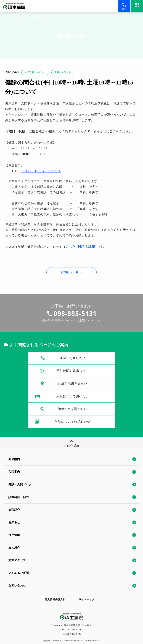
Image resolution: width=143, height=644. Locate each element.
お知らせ (17, 17)
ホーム (5, 17)
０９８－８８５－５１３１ (43, 188)
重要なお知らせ (68, 80)
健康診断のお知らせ (38, 80)
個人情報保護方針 (53, 597)
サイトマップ (89, 597)
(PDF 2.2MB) (85, 266)
